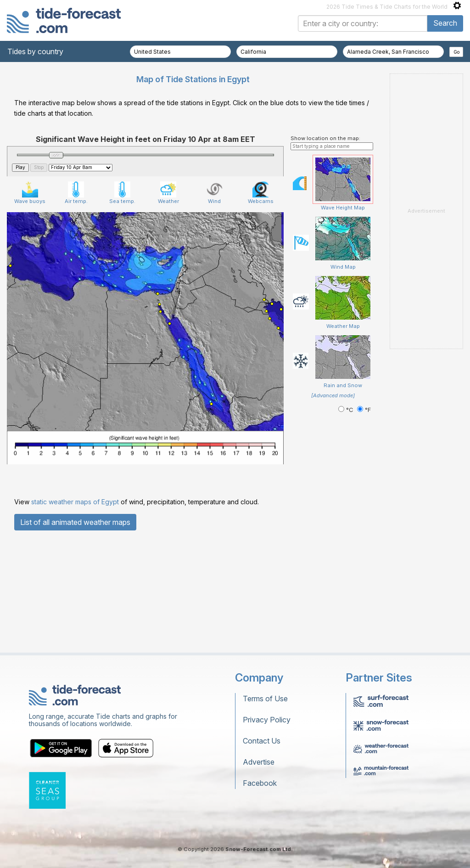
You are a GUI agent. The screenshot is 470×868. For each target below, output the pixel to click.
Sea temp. (122, 308)
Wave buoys (30, 308)
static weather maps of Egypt (75, 617)
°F (364, 525)
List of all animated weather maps (75, 637)
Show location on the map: (325, 253)
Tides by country (35, 51)
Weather (168, 308)
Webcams (261, 308)
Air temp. (76, 308)
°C (347, 525)
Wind (215, 308)
